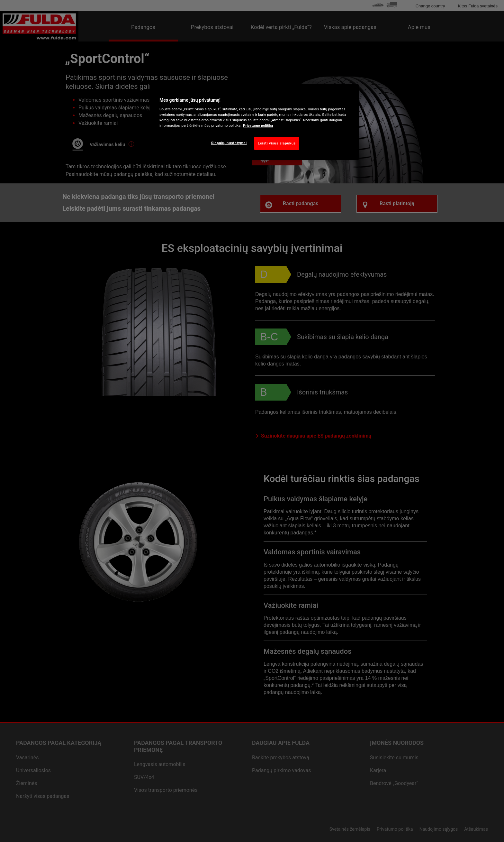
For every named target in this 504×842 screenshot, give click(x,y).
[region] (254, 122)
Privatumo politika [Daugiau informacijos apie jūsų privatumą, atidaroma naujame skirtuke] (258, 125)
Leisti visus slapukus (277, 143)
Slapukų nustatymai (229, 143)
